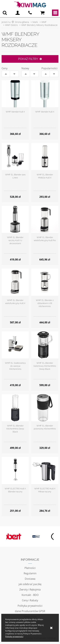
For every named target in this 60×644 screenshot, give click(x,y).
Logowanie (18, 13)
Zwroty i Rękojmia (30, 590)
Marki (35, 22)
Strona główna (22, 22)
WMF (44, 22)
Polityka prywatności (30, 606)
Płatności (30, 568)
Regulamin (30, 573)
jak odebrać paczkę (30, 584)
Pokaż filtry (28, 59)
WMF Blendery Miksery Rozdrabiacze (39, 25)
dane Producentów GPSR (30, 611)
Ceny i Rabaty (30, 600)
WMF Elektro (11, 25)
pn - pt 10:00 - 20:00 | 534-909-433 (30, 13)
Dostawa (30, 579)
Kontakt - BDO (30, 595)
